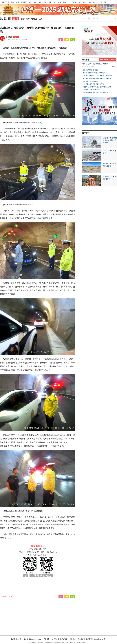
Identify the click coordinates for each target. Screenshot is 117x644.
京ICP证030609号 (100, 639)
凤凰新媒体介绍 (16, 639)
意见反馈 (81, 639)
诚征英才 (55, 639)
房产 (55, 2)
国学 (84, 2)
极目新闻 (9, 37)
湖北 (22, 19)
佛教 (79, 2)
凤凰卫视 (24, 2)
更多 (94, 2)
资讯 (8, 2)
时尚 (45, 2)
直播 (18, 2)
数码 (89, 2)
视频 (13, 2)
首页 (3, 2)
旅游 (74, 2)
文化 (69, 2)
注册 (101, 2)
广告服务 (47, 639)
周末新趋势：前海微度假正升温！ (96, 64)
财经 (30, 2)
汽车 (50, 2)
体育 (40, 2)
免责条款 (73, 639)
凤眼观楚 (34, 19)
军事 (65, 2)
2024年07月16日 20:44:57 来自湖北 (16, 40)
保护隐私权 (64, 639)
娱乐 (35, 2)
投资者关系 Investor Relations (32, 639)
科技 (60, 2)
